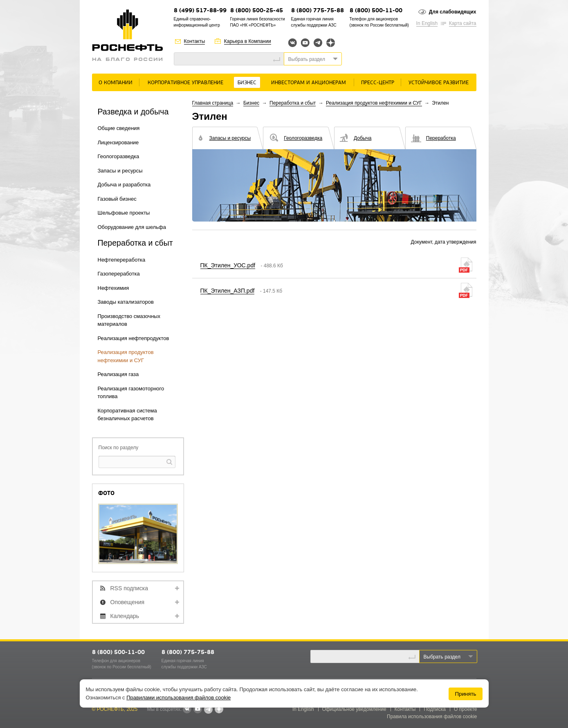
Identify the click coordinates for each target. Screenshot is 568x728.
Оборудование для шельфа (132, 227)
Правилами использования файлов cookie (178, 698)
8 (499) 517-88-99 (200, 11)
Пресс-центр (378, 83)
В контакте (187, 710)
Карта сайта (463, 23)
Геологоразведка (119, 156)
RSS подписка (129, 588)
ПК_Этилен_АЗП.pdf (228, 291)
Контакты (195, 41)
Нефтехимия (113, 288)
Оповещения (128, 602)
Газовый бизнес (117, 199)
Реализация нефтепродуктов (134, 338)
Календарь (125, 616)
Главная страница (213, 103)
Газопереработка (119, 274)
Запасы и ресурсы (120, 171)
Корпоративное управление (185, 83)
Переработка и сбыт (293, 103)
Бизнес (247, 83)
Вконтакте (293, 43)
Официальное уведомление (354, 709)
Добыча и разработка (124, 185)
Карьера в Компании (248, 41)
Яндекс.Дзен (331, 43)
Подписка (434, 709)
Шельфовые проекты (124, 213)
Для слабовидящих (453, 12)
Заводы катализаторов (126, 302)
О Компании (116, 83)
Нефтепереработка (122, 260)
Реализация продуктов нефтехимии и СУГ (374, 103)
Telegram (318, 43)
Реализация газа (118, 374)
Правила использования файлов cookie (432, 717)
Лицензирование (118, 142)
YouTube (305, 43)
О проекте (466, 709)
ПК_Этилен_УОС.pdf (228, 265)
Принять (465, 694)
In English (427, 23)
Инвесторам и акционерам (309, 83)
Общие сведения (119, 128)
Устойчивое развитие (439, 83)
